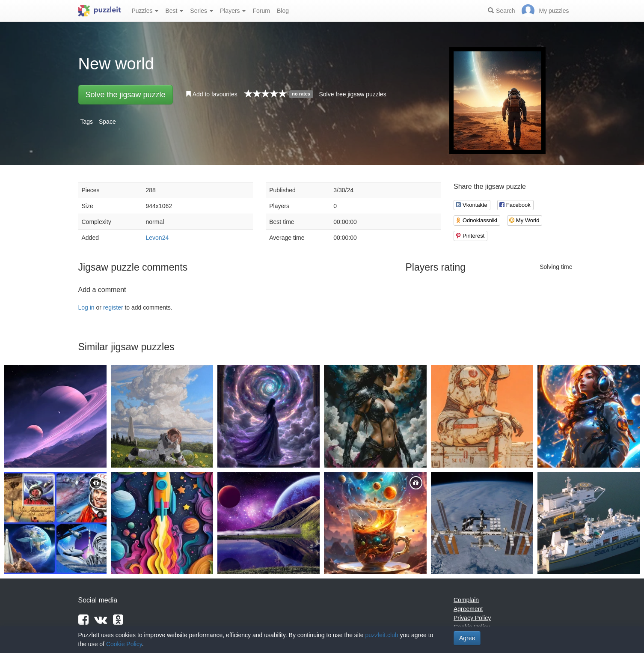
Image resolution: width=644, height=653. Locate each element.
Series (202, 11)
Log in (86, 307)
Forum (261, 11)
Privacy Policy (472, 618)
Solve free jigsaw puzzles (352, 94)
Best (174, 11)
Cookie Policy (124, 644)
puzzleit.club (382, 635)
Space (107, 122)
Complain (466, 600)
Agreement (468, 609)
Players (233, 11)
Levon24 (157, 238)
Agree (467, 638)
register (113, 307)
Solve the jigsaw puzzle (126, 95)
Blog (283, 11)
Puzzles (145, 11)
